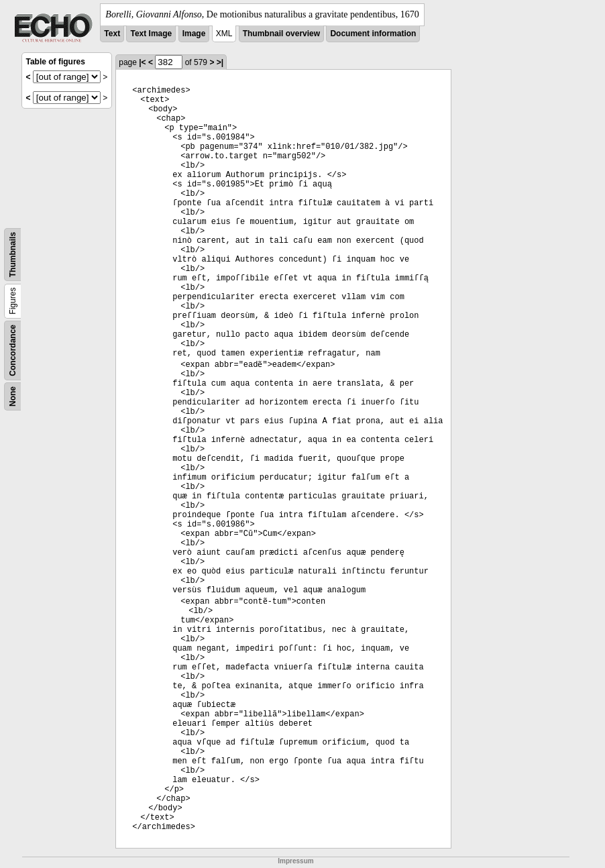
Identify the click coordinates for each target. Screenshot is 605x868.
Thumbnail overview (281, 34)
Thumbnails (13, 255)
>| (220, 62)
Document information (373, 34)
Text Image (151, 34)
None (13, 396)
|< (142, 62)
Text (112, 34)
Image (194, 34)
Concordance (13, 350)
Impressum (295, 861)
